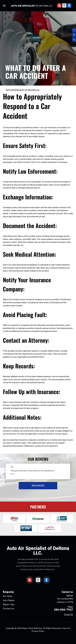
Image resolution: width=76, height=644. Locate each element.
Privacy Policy (38, 631)
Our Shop (8, 596)
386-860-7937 (33, 559)
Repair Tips (9, 604)
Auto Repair (9, 600)
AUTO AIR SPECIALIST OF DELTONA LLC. (23, 90)
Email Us (69, 615)
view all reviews (38, 485)
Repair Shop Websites (32, 628)
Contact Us (9, 609)
